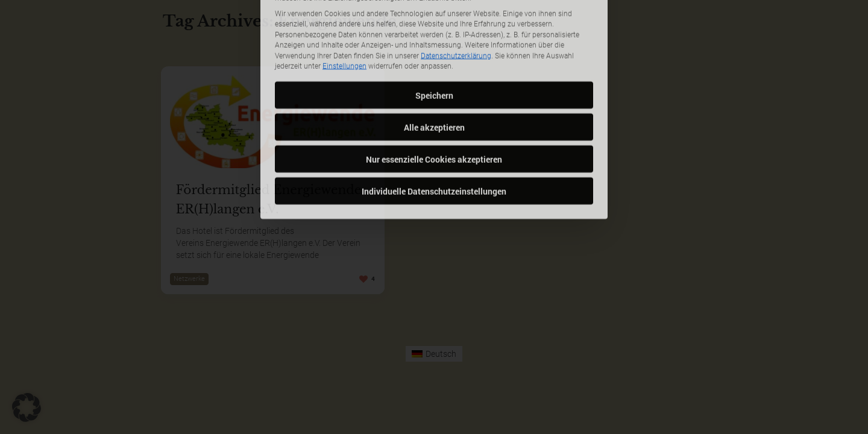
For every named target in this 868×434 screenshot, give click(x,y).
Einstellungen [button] (344, 18)
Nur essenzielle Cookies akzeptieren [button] (434, 111)
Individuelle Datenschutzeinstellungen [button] (434, 143)
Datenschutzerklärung (456, 7)
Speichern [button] (434, 47)
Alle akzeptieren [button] (434, 79)
